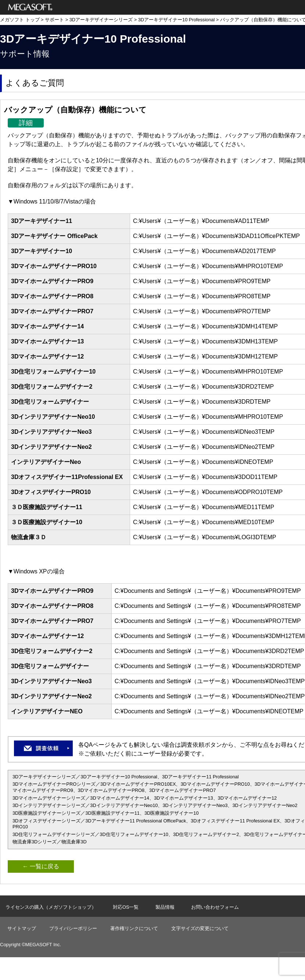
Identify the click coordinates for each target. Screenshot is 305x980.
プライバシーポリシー (73, 928)
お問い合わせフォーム (215, 907)
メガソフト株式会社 (30, 7)
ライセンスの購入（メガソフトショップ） (51, 907)
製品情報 (165, 907)
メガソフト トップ (20, 20)
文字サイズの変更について (200, 928)
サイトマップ (22, 928)
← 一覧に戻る (41, 866)
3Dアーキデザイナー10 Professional (177, 20)
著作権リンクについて (134, 928)
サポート (54, 20)
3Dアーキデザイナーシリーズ (101, 20)
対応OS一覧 (126, 907)
